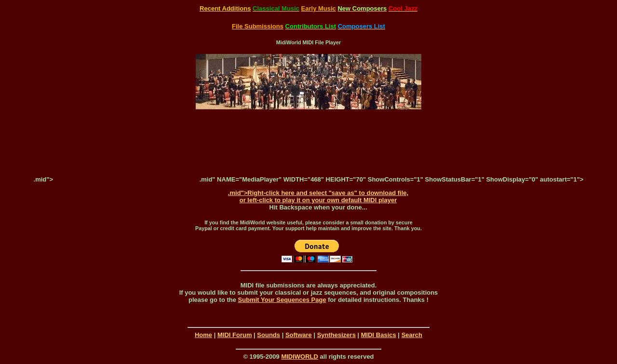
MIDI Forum (235, 335)
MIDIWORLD (300, 357)
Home (203, 335)
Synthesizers (336, 335)
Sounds (268, 335)
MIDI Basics (379, 335)
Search (412, 335)
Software (299, 335)
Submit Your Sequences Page (282, 300)
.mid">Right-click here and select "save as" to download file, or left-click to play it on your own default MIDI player (318, 196)
